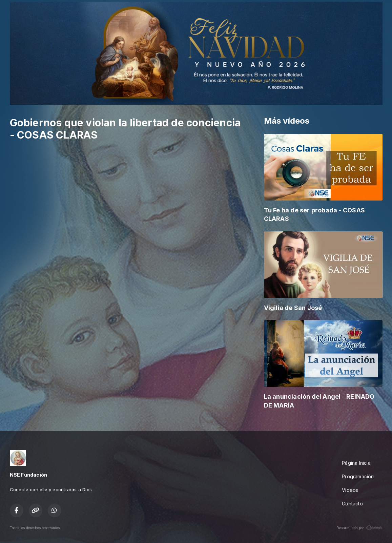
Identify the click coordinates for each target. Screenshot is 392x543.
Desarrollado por (359, 528)
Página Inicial (357, 463)
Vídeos (350, 490)
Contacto (352, 504)
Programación (358, 476)
